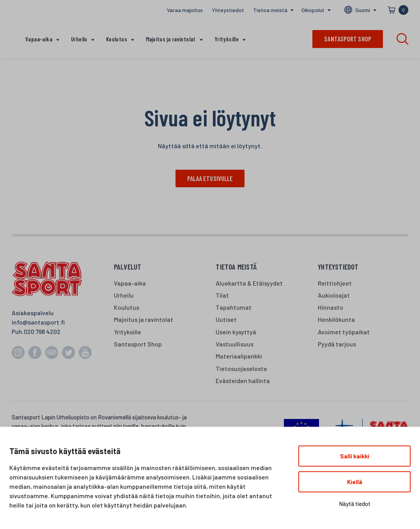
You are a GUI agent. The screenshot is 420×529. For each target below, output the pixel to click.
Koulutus (117, 39)
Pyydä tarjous (337, 344)
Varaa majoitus (185, 10)
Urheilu (79, 39)
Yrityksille (227, 39)
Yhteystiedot (228, 10)
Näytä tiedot (355, 504)
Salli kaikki (355, 456)
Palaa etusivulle (210, 178)
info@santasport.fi (38, 322)
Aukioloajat (334, 296)
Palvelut (128, 267)
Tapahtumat (234, 308)
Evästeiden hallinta (243, 381)
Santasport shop (348, 39)
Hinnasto (331, 308)
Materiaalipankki (239, 356)
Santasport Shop (138, 344)
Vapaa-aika (39, 39)
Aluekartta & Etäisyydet (249, 283)
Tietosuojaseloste (241, 368)
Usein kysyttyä (236, 332)
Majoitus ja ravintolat (171, 39)
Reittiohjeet (335, 283)
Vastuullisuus (235, 344)
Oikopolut (313, 10)
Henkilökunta (336, 320)
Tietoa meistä (270, 10)
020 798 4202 (42, 332)
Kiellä (355, 482)
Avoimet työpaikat (344, 332)
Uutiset (226, 320)
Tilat (222, 296)
